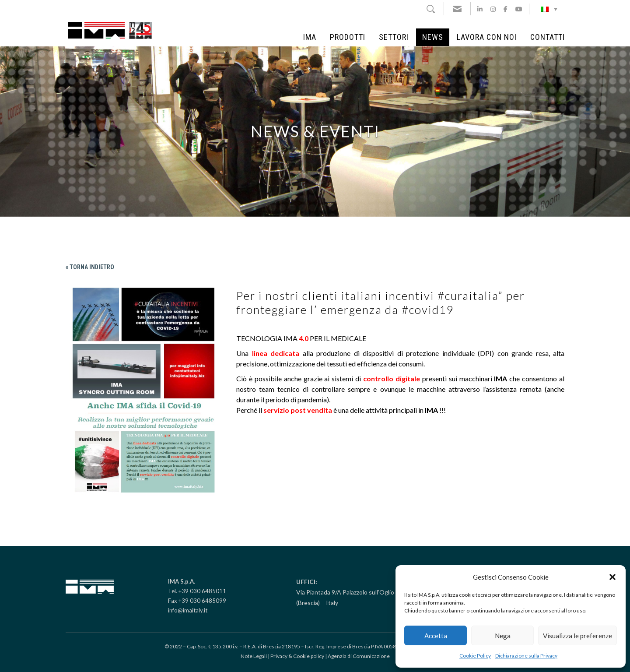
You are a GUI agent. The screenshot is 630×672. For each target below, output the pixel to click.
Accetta (436, 636)
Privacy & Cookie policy (297, 656)
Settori (394, 37)
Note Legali (254, 656)
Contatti (548, 37)
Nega (503, 636)
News (433, 37)
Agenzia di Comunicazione (359, 656)
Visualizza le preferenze (577, 636)
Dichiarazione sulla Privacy (526, 656)
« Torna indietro (90, 267)
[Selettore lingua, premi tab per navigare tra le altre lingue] (549, 9)
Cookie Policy (475, 656)
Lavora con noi (487, 37)
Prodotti (348, 37)
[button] (612, 577)
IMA (310, 37)
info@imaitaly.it (188, 610)
